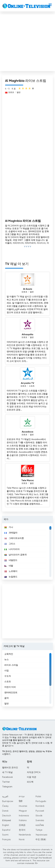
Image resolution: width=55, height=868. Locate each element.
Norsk (22, 840)
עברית (22, 797)
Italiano (23, 820)
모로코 (11, 92)
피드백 (30, 782)
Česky (5, 806)
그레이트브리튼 (14, 538)
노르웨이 (11, 571)
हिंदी (21, 801)
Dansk (5, 811)
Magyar (23, 811)
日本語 (22, 825)
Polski (38, 797)
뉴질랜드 (11, 577)
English (6, 825)
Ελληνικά (7, 820)
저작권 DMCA (34, 772)
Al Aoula (28, 289)
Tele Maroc (28, 481)
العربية (5, 797)
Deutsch (7, 816)
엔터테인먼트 (11, 693)
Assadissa (27, 432)
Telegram (7, 787)
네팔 (9, 566)
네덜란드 (11, 560)
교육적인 (9, 654)
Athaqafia (27, 335)
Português (41, 801)
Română (40, 806)
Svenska (40, 820)
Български (8, 801)
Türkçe (39, 830)
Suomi (5, 835)
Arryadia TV (27, 383)
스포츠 (32, 386)
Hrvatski (23, 806)
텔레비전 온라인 (10, 768)
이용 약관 (31, 777)
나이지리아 (12, 549)
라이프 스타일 (11, 665)
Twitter (6, 782)
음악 (7, 698)
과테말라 (11, 533)
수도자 (8, 676)
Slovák (39, 816)
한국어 (22, 830)
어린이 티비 (10, 687)
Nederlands (25, 835)
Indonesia (24, 816)
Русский (40, 811)
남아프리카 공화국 (16, 555)
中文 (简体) (41, 840)
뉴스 (7, 660)
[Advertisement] (27, 42)
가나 (9, 527)
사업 (7, 671)
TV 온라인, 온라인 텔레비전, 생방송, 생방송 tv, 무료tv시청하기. (27, 753)
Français (6, 840)
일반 (19, 92)
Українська (41, 835)
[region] (27, 551)
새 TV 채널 (7, 772)
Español (6, 830)
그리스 (10, 544)
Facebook (7, 777)
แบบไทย (40, 825)
